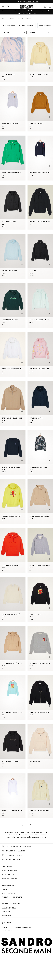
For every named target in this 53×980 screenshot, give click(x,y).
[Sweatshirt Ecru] (40, 747)
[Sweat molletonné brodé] (13, 600)
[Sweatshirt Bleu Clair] (13, 256)
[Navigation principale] (3, 7)
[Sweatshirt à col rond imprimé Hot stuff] (40, 649)
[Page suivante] (31, 824)
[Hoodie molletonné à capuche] (40, 698)
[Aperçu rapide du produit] (22, 68)
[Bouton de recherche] (8, 7)
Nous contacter (8, 875)
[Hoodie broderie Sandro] (13, 551)
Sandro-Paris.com (32, 2)
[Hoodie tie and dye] (13, 60)
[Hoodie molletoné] (40, 109)
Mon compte (6, 912)
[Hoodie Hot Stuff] (40, 600)
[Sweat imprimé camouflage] (40, 452)
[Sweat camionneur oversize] (13, 403)
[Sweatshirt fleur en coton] (13, 452)
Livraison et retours (9, 908)
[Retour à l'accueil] (26, 7)
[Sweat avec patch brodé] (13, 109)
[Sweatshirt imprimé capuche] (40, 354)
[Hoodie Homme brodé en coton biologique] (40, 305)
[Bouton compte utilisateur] (45, 7)
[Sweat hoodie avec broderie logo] (40, 207)
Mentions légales (8, 893)
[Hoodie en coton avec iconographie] (13, 698)
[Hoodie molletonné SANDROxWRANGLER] (40, 796)
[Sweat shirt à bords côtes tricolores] (40, 158)
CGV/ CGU (5, 889)
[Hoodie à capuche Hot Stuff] (13, 501)
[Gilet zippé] (40, 256)
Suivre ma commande (9, 879)
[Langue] (11, 923)
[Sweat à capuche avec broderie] (13, 796)
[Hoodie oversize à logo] (13, 305)
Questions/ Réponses (9, 871)
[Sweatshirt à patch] (40, 403)
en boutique (31, 13)
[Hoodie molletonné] (13, 207)
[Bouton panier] (50, 7)
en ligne (21, 13)
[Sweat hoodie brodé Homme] (40, 60)
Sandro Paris (6, 916)
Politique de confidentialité (12, 897)
